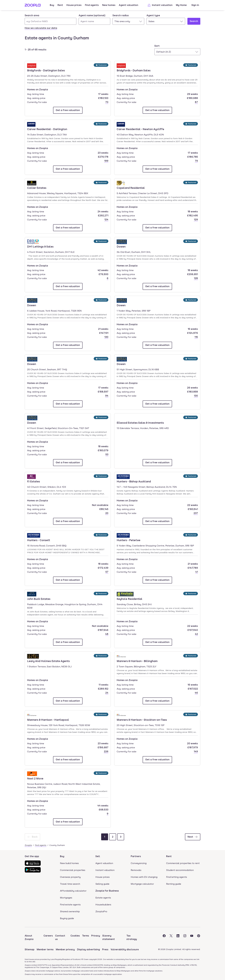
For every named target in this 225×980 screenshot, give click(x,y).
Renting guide (174, 884)
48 (107, 634)
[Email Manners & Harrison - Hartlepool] (68, 760)
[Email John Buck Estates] (68, 642)
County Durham (57, 845)
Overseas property (70, 877)
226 (106, 752)
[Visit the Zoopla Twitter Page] (171, 938)
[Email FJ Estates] (68, 521)
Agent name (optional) (92, 15)
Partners (136, 856)
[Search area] (51, 21)
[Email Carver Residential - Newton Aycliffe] (157, 169)
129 (196, 220)
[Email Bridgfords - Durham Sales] (157, 110)
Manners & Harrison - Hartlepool (48, 720)
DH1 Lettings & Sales (40, 246)
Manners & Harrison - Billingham (137, 661)
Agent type (153, 15)
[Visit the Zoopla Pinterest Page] (199, 938)
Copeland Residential (131, 188)
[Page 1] (105, 837)
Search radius (121, 15)
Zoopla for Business (107, 891)
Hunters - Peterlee (128, 540)
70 (107, 102)
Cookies (75, 936)
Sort (157, 46)
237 (196, 513)
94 (107, 396)
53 (107, 454)
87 (196, 102)
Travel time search (70, 884)
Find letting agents (177, 877)
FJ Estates (35, 481)
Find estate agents (70, 905)
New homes (109, 5)
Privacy (96, 936)
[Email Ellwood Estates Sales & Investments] (157, 463)
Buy (52, 5)
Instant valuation (160, 5)
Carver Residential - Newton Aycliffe (140, 129)
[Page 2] (113, 837)
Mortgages (66, 898)
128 (196, 278)
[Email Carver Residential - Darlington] (68, 169)
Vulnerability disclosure (125, 949)
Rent (60, 5)
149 (196, 752)
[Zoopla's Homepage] (33, 6)
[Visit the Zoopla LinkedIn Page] (178, 938)
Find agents (92, 5)
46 (196, 693)
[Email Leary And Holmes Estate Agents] (68, 701)
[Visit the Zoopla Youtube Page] (192, 938)
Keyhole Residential (130, 599)
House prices (74, 5)
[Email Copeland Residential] (157, 228)
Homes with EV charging (144, 877)
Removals (136, 870)
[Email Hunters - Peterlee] (157, 580)
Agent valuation (128, 5)
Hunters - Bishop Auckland (134, 481)
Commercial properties (73, 870)
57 (107, 572)
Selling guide (102, 884)
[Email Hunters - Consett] (68, 580)
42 (196, 634)
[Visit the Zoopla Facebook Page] (164, 938)
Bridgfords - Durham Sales (134, 70)
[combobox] (51, 19)
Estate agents (103, 898)
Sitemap (30, 949)
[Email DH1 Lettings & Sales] (68, 286)
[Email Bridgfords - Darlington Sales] (68, 110)
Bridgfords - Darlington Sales (46, 70)
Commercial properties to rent (183, 863)
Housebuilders (103, 905)
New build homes (69, 863)
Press (105, 949)
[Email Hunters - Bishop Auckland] (157, 521)
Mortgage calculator (142, 884)
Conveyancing (139, 863)
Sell (98, 856)
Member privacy (65, 949)
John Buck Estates (39, 599)
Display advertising (88, 949)
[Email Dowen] (157, 286)
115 (196, 337)
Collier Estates (37, 188)
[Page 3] (121, 837)
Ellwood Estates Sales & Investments (140, 423)
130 (106, 337)
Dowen (125, 246)
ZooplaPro (101, 911)
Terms (86, 936)
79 (196, 161)
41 (197, 572)
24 (107, 693)
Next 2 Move (35, 778)
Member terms (45, 949)
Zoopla (28, 845)
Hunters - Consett (39, 540)
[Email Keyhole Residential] (157, 642)
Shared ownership (70, 911)
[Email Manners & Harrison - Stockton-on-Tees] (157, 760)
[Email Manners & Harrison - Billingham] (157, 701)
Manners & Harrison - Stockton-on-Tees (142, 720)
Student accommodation (180, 870)
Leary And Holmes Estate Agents (48, 661)
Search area (32, 15)
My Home (181, 5)
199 (106, 161)
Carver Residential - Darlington (47, 129)
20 (107, 513)
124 (106, 220)
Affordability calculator (73, 891)
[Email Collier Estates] (68, 228)
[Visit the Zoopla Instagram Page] (185, 938)
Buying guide (67, 918)
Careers (48, 936)
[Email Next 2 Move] (68, 822)
